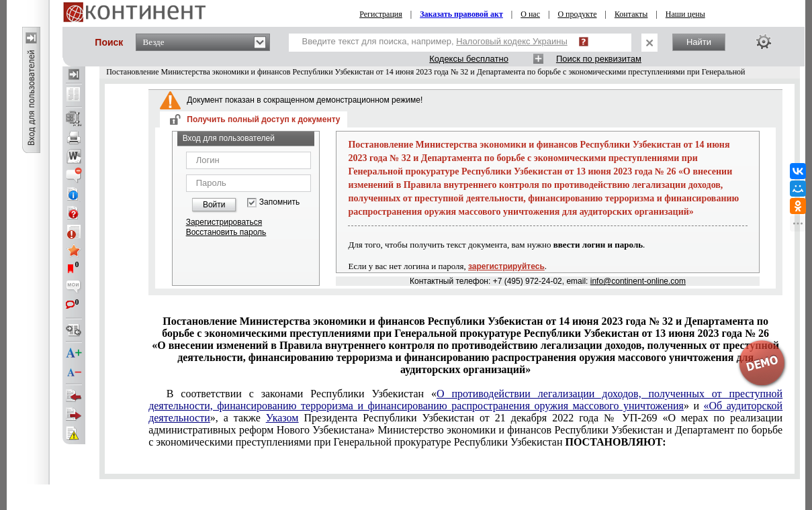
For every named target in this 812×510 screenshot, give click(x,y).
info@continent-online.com (638, 281)
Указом (282, 418)
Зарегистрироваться (224, 222)
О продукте (577, 14)
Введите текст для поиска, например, (435, 41)
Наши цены (685, 14)
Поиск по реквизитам (599, 59)
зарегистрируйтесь (506, 266)
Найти (699, 42)
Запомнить (279, 202)
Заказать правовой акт (461, 14)
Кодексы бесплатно (469, 59)
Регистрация (381, 14)
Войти (214, 205)
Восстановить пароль (226, 232)
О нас (530, 14)
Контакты (631, 14)
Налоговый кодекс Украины (512, 41)
